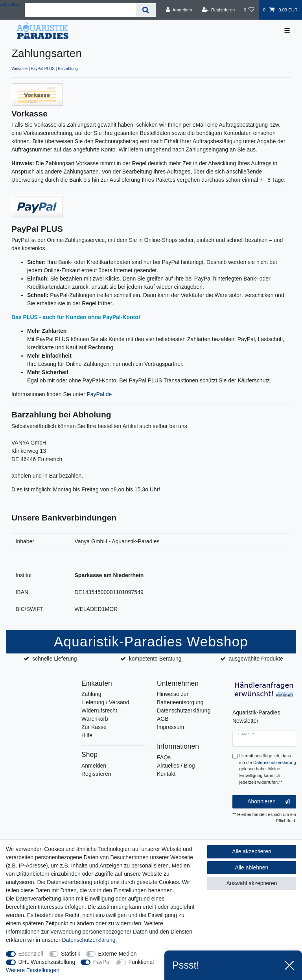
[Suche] (146, 10)
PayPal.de (99, 394)
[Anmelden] (179, 10)
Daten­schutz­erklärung (88, 940)
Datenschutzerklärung (184, 711)
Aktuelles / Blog (176, 766)
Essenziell (31, 954)
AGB (163, 719)
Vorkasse (19, 69)
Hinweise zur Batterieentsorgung (180, 698)
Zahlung (91, 694)
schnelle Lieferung (55, 659)
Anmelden (94, 766)
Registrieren (96, 774)
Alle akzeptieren (252, 851)
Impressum (170, 727)
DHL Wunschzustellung (47, 962)
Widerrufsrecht (99, 711)
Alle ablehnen (252, 867)
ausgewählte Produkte (256, 659)
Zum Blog (9, 4)
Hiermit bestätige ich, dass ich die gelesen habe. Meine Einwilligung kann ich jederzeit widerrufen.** (268, 769)
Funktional (141, 962)
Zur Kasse (94, 727)
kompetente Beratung (155, 659)
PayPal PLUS (43, 69)
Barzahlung (68, 69)
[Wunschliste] (249, 10)
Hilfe (87, 735)
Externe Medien (118, 954)
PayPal (102, 962)
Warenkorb (95, 719)
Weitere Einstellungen (33, 970)
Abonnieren (269, 802)
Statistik (71, 954)
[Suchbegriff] (80, 10)
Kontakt (166, 774)
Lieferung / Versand (105, 702)
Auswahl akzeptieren (251, 883)
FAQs (164, 757)
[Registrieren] (218, 10)
